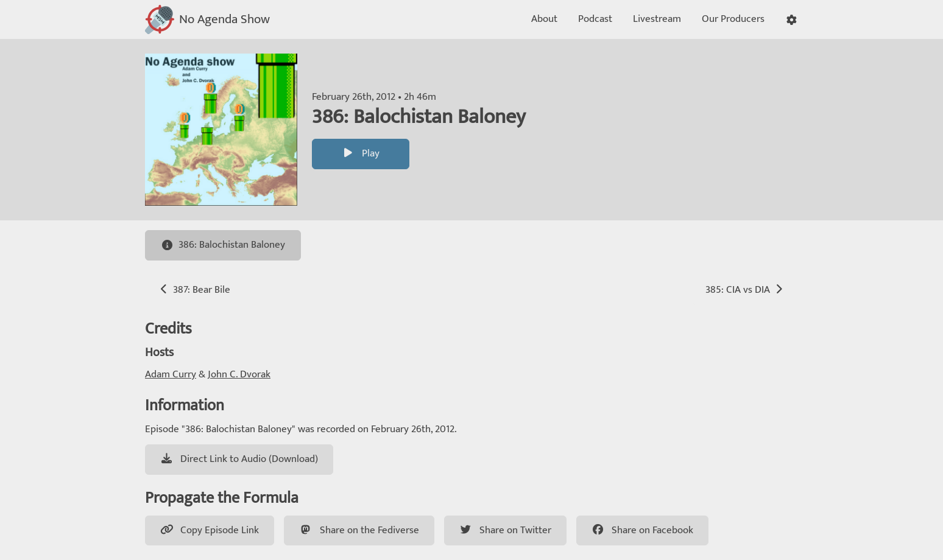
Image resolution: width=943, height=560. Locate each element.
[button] (792, 20)
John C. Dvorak (239, 374)
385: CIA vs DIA (745, 290)
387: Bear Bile (194, 290)
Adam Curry (171, 374)
